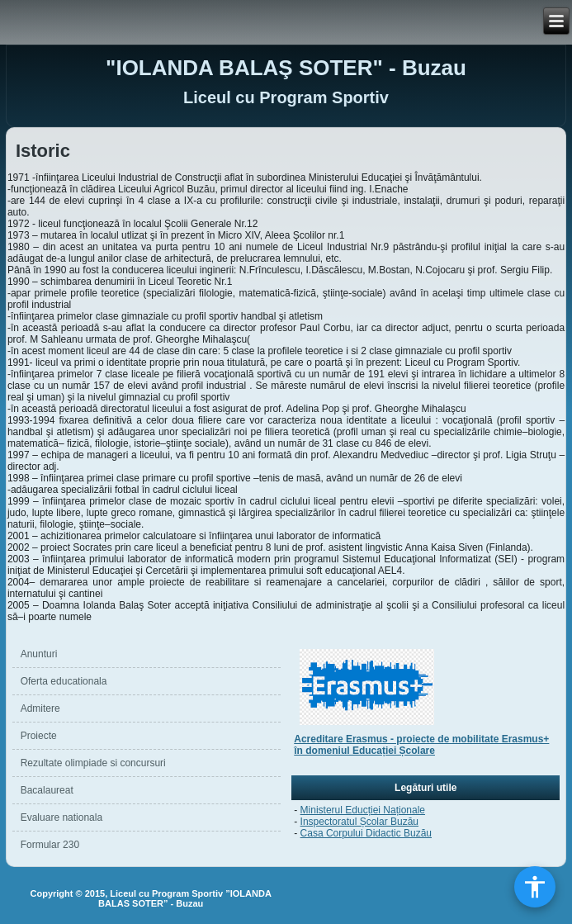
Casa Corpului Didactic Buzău (366, 833)
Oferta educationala (64, 681)
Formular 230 (50, 845)
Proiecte (39, 736)
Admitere (40, 708)
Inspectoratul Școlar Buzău (359, 822)
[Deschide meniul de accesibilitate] (535, 887)
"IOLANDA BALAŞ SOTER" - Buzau (286, 68)
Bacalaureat (47, 790)
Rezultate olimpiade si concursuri (93, 763)
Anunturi (39, 654)
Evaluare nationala (61, 817)
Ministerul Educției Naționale (363, 810)
